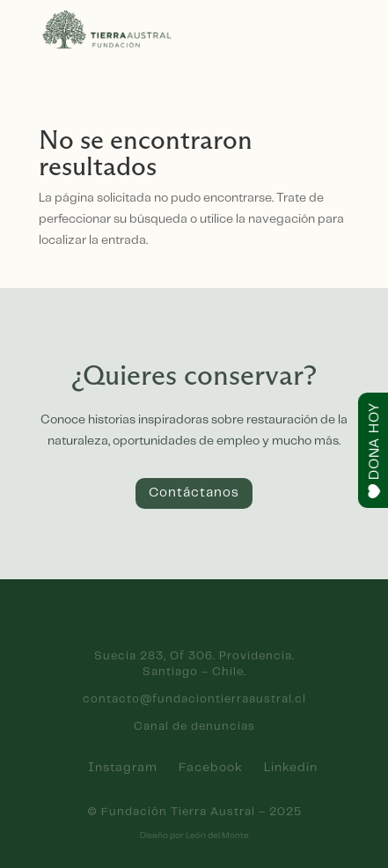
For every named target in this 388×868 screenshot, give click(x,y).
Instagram (123, 768)
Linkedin (291, 768)
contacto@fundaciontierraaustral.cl (194, 699)
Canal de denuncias (194, 727)
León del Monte (217, 835)
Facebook (211, 768)
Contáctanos (194, 493)
